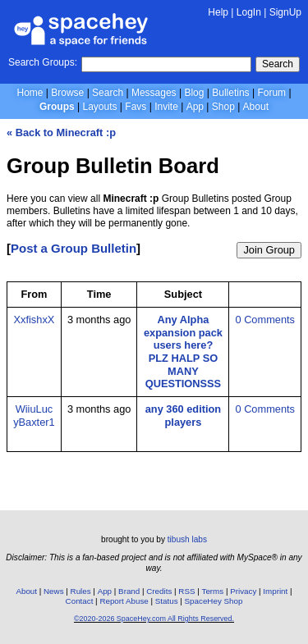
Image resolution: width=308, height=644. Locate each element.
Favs (136, 107)
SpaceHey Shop (214, 601)
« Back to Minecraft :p (61, 132)
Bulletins (230, 93)
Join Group (269, 250)
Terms (213, 591)
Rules (81, 591)
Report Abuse (124, 601)
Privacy (243, 591)
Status (167, 601)
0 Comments (265, 320)
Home (30, 93)
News (54, 591)
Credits (159, 591)
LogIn (249, 12)
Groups (57, 107)
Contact (80, 601)
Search (278, 64)
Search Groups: (43, 62)
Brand (129, 591)
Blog (194, 93)
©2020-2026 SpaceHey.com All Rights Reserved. (154, 619)
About (256, 107)
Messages (154, 93)
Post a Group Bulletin (74, 248)
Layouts (100, 107)
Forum (271, 93)
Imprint (275, 591)
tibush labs (187, 539)
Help (218, 12)
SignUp (285, 12)
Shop (223, 107)
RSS (186, 591)
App (195, 107)
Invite (166, 107)
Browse (67, 93)
